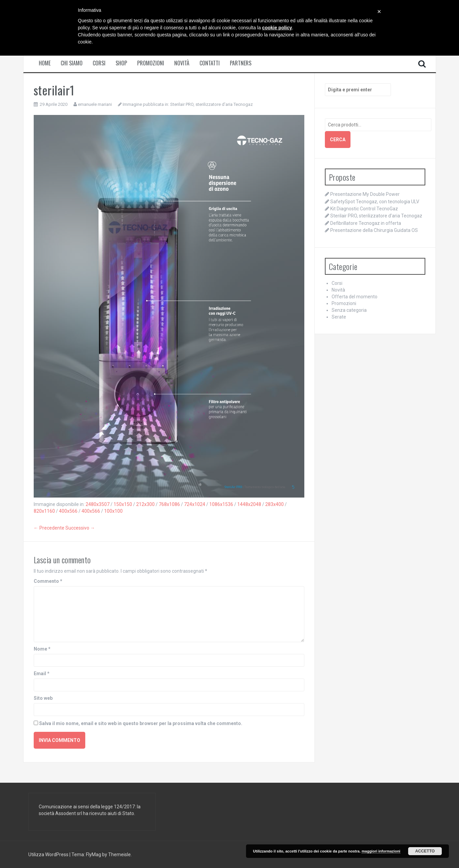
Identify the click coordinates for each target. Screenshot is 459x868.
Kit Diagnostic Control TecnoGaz (364, 209)
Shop (121, 63)
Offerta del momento (355, 297)
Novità (182, 63)
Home (45, 63)
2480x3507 (98, 504)
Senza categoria (349, 310)
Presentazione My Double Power (365, 194)
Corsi (99, 63)
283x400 (274, 504)
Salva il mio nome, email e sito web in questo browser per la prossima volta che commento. (141, 723)
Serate (339, 317)
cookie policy (277, 28)
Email (42, 674)
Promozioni (151, 63)
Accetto (425, 851)
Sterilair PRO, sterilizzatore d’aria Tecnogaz (211, 104)
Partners (241, 63)
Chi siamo (72, 63)
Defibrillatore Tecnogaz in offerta (366, 223)
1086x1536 (221, 504)
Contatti (210, 63)
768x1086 (169, 504)
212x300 (145, 504)
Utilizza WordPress (49, 855)
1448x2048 (249, 504)
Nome (42, 649)
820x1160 (44, 511)
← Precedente (49, 528)
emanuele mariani (95, 104)
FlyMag (94, 855)
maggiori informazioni (381, 851)
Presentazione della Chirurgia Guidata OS (374, 230)
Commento (48, 581)
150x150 (123, 504)
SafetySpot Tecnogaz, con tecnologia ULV (375, 202)
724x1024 (195, 504)
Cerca (338, 140)
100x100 (113, 511)
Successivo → (80, 528)
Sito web (43, 698)
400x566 (68, 511)
